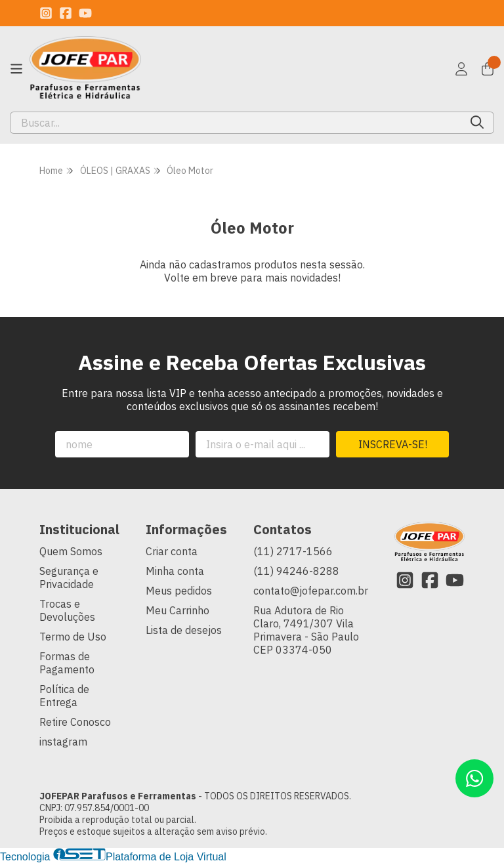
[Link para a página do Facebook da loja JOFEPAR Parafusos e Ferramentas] (66, 13)
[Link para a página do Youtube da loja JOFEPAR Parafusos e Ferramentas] (85, 13)
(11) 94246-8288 (296, 571)
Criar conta (172, 551)
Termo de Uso (73, 637)
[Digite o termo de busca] (236, 123)
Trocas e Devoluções (67, 610)
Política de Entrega (64, 696)
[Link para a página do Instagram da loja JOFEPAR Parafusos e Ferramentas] (46, 13)
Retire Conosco (75, 722)
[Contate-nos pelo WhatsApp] (474, 778)
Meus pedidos (179, 591)
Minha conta (175, 571)
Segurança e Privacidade (69, 578)
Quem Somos (71, 551)
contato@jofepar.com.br (311, 591)
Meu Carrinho (178, 610)
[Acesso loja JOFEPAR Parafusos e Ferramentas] (461, 69)
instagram (63, 742)
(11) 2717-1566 (293, 551)
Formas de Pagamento (67, 663)
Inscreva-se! (393, 444)
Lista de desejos (184, 630)
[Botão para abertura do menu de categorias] (16, 69)
